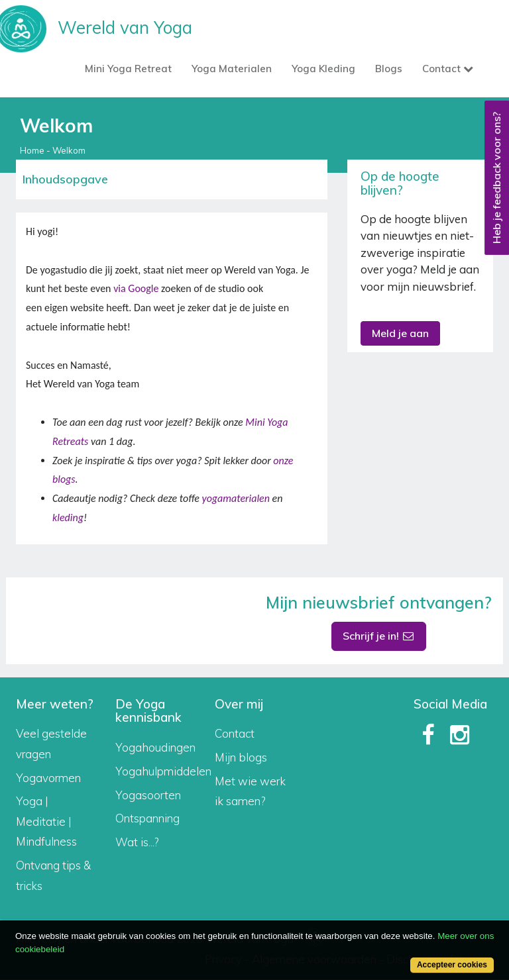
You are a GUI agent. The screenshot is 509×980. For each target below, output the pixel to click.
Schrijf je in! (379, 636)
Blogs (389, 69)
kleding (68, 517)
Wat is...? (137, 842)
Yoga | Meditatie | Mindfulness (46, 821)
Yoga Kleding (323, 69)
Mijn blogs (241, 757)
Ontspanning (147, 818)
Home (32, 150)
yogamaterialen (235, 498)
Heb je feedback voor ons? (496, 178)
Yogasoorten (148, 795)
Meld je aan (400, 333)
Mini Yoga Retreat (128, 69)
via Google (136, 288)
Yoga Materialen (232, 69)
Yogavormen (48, 778)
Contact (235, 733)
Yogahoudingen (155, 747)
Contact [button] (448, 69)
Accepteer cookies (452, 965)
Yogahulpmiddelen (163, 771)
